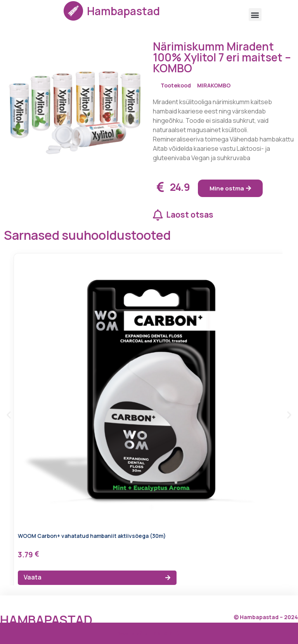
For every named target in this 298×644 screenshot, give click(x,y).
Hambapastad (123, 11)
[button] (255, 15)
